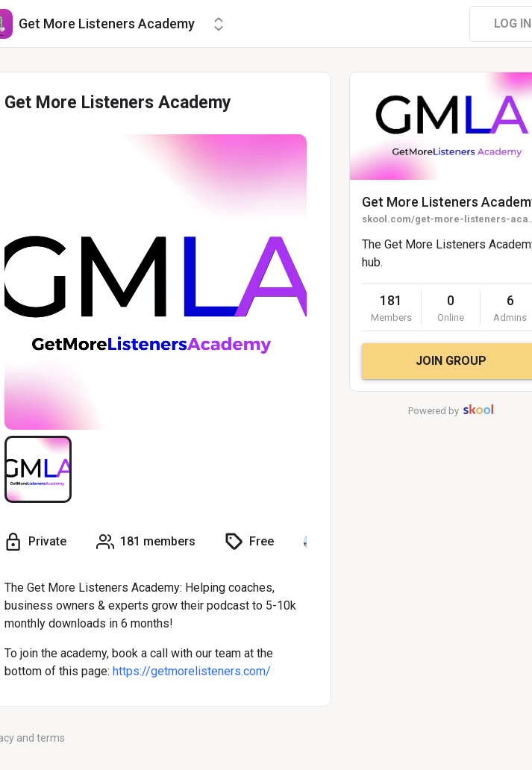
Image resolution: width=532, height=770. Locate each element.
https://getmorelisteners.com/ (192, 671)
